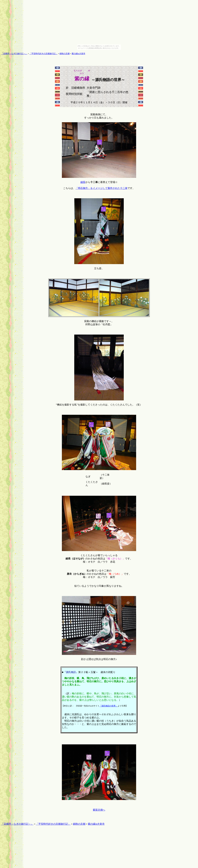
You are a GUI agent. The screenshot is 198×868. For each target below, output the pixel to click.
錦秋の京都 (65, 54)
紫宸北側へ (99, 810)
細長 (83, 182)
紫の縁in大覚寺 (78, 54)
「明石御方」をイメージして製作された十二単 (101, 188)
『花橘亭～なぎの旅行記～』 (14, 54)
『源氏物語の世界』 (109, 706)
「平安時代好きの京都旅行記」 (43, 54)
